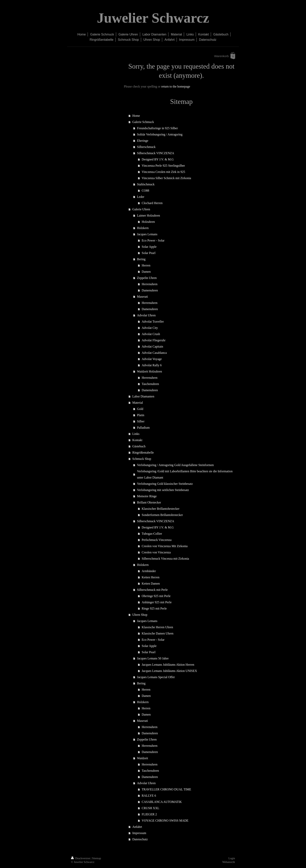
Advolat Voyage (152, 359)
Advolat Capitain (152, 346)
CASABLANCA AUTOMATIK (162, 802)
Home (136, 116)
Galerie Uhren (141, 209)
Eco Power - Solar (153, 240)
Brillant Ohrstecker (149, 502)
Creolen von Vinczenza (156, 552)
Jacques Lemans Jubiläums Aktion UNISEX (169, 671)
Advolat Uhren (146, 315)
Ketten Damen (151, 584)
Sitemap (97, 858)
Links (136, 434)
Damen (146, 272)
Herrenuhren (150, 284)
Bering (141, 259)
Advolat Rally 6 (152, 365)
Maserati (142, 297)
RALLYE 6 (149, 796)
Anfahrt (137, 827)
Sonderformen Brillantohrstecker (162, 515)
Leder (141, 197)
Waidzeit (142, 758)
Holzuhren (148, 222)
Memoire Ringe (147, 496)
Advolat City (150, 328)
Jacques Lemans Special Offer (156, 677)
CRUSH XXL (150, 808)
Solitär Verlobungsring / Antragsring (160, 134)
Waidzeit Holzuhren (149, 371)
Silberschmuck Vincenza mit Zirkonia (165, 559)
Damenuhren (150, 290)
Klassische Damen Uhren (158, 633)
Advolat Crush (151, 334)
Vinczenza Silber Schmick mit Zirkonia (166, 178)
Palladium (143, 428)
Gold (140, 409)
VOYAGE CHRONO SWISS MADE (165, 821)
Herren (146, 265)
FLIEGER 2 (149, 814)
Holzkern (143, 228)
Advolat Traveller (153, 322)
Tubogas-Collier (152, 534)
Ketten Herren (151, 577)
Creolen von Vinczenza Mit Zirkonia (165, 546)
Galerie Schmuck (143, 122)
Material (138, 403)
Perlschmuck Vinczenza (157, 540)
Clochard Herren (152, 203)
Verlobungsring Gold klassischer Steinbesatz (165, 484)
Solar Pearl (149, 253)
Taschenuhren (150, 384)
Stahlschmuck (146, 184)
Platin (141, 415)
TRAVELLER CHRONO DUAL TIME (166, 789)
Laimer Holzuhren (149, 215)
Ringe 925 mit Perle (154, 608)
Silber (141, 421)
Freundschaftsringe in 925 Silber (157, 128)
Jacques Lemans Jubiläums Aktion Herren (168, 665)
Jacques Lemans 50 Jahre (153, 658)
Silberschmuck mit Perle (152, 590)
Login (232, 858)
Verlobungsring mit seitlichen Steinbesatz (163, 490)
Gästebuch (139, 446)
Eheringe (143, 141)
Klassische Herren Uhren (157, 627)
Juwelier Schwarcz (153, 18)
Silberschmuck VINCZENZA (156, 153)
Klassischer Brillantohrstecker (161, 509)
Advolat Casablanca (154, 353)
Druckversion (81, 858)
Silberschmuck (146, 147)
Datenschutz (140, 839)
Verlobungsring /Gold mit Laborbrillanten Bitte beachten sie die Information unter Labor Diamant (185, 474)
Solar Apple (149, 247)
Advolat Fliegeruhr (154, 340)
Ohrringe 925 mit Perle (156, 596)
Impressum (139, 833)
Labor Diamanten (143, 396)
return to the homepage (176, 86)
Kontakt (137, 440)
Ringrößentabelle (143, 453)
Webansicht (229, 862)
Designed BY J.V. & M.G (158, 159)
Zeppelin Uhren (147, 278)
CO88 (145, 191)
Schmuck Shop (142, 459)
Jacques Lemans (147, 234)
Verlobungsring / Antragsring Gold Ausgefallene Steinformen (175, 465)
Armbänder (149, 571)
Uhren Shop (140, 615)
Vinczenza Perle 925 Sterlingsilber (163, 166)
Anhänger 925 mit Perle (157, 602)
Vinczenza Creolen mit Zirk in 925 (163, 172)
